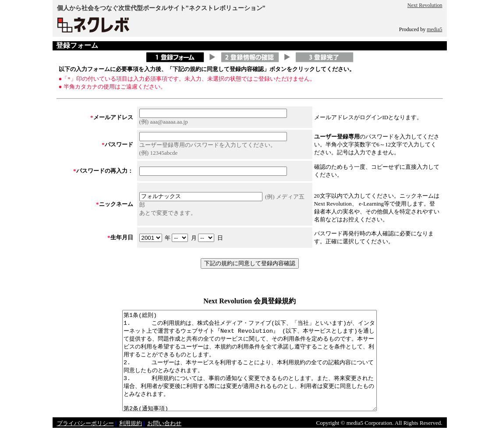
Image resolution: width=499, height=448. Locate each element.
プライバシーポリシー (85, 443)
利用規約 (131, 443)
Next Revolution (425, 5)
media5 (434, 29)
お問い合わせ (164, 443)
